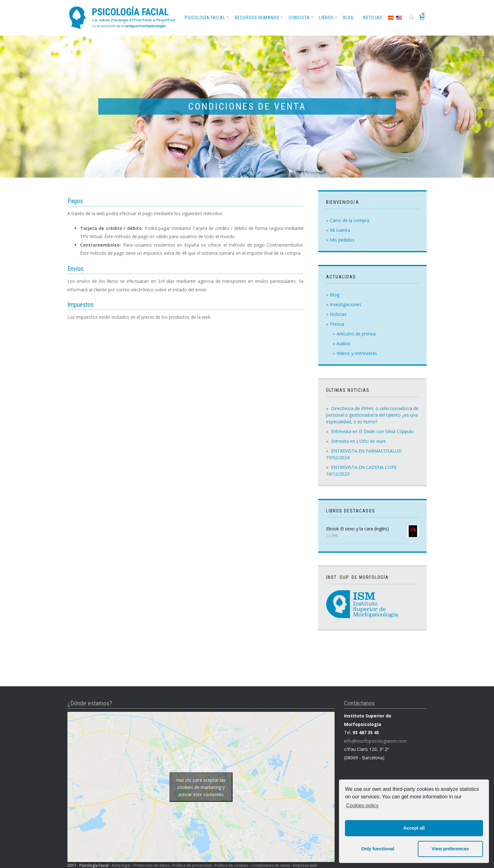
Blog (348, 18)
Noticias (373, 18)
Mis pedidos (342, 240)
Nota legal (121, 865)
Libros (326, 18)
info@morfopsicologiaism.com (375, 741)
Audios (343, 343)
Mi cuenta (340, 230)
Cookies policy (362, 805)
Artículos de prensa (356, 334)
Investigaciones (346, 304)
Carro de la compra (350, 220)
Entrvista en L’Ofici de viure (359, 441)
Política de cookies (231, 865)
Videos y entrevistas (357, 353)
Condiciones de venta (270, 865)
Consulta (299, 18)
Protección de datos (151, 865)
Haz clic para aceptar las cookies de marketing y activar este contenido (201, 787)
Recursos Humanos (257, 18)
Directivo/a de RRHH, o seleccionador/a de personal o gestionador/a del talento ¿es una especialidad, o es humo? (372, 415)
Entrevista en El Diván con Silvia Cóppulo (372, 431)
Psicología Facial (205, 18)
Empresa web (305, 865)
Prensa (337, 324)
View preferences (450, 849)
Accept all (414, 828)
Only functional (378, 849)
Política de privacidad (192, 865)
